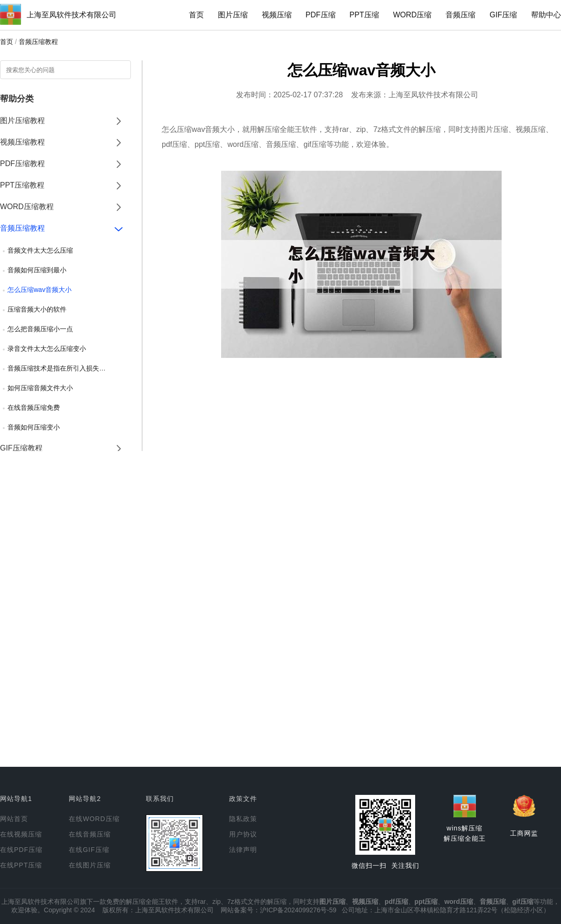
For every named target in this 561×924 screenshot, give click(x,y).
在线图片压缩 (90, 865)
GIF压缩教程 (21, 448)
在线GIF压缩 (89, 850)
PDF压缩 (321, 15)
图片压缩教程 (22, 120)
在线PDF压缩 (21, 850)
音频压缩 (460, 15)
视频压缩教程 (22, 142)
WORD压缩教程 (27, 207)
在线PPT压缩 (21, 865)
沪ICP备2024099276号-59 (298, 910)
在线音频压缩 (90, 834)
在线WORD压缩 (94, 819)
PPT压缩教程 (22, 185)
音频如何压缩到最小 (37, 270)
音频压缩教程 (38, 42)
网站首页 (14, 819)
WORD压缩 (413, 15)
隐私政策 (243, 819)
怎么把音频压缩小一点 (40, 329)
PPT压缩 (364, 15)
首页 (196, 15)
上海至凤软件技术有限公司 (72, 15)
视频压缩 (277, 15)
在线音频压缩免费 (34, 407)
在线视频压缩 (21, 834)
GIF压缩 (503, 15)
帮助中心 (546, 15)
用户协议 (243, 834)
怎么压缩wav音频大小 (40, 290)
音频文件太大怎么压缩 (40, 250)
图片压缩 (233, 15)
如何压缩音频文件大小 (40, 388)
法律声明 (243, 850)
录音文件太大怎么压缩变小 (47, 349)
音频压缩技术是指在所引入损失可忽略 (63, 368)
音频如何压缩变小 (34, 427)
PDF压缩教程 (22, 164)
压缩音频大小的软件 (37, 309)
